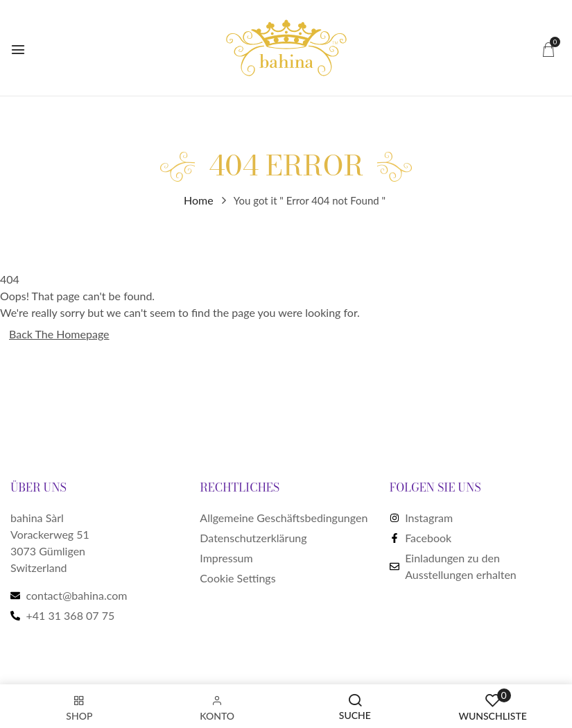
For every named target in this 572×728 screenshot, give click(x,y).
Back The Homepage (59, 334)
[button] (548, 49)
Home (199, 200)
